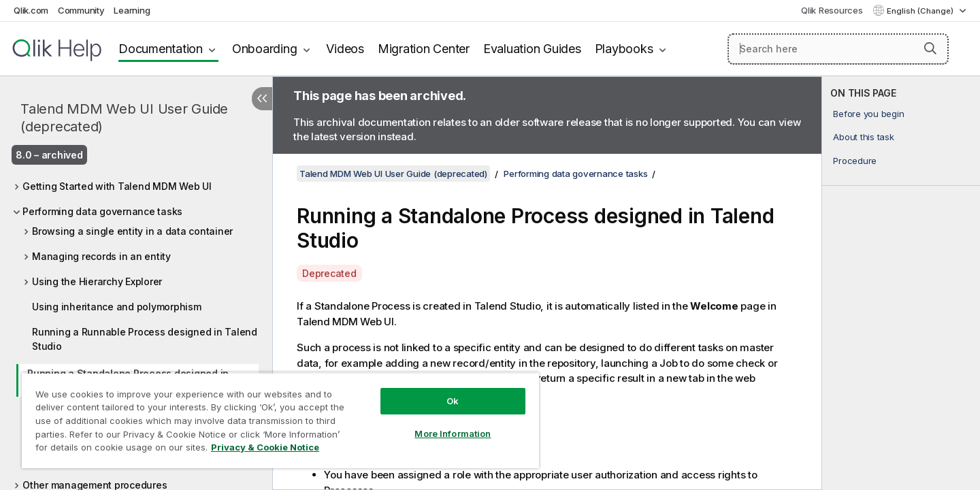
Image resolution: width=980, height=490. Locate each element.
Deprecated (329, 273)
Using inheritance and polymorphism (117, 307)
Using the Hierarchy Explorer (97, 281)
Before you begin (868, 114)
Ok (453, 401)
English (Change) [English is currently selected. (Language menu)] (921, 11)
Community (81, 10)
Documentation (161, 49)
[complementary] (901, 283)
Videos (345, 49)
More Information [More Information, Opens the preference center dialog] (453, 434)
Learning (132, 10)
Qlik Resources (832, 10)
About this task (863, 137)
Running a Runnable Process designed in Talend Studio (145, 339)
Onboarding (265, 49)
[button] (930, 48)
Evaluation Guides (532, 49)
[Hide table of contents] (262, 99)
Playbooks (624, 49)
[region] (280, 420)
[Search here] (838, 49)
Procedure (855, 161)
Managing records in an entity (101, 256)
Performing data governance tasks (102, 211)
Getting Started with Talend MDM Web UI (117, 186)
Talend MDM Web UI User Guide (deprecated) (124, 118)
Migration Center (424, 49)
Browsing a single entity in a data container (132, 231)
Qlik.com (31, 10)
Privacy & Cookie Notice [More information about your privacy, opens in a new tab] (265, 447)
